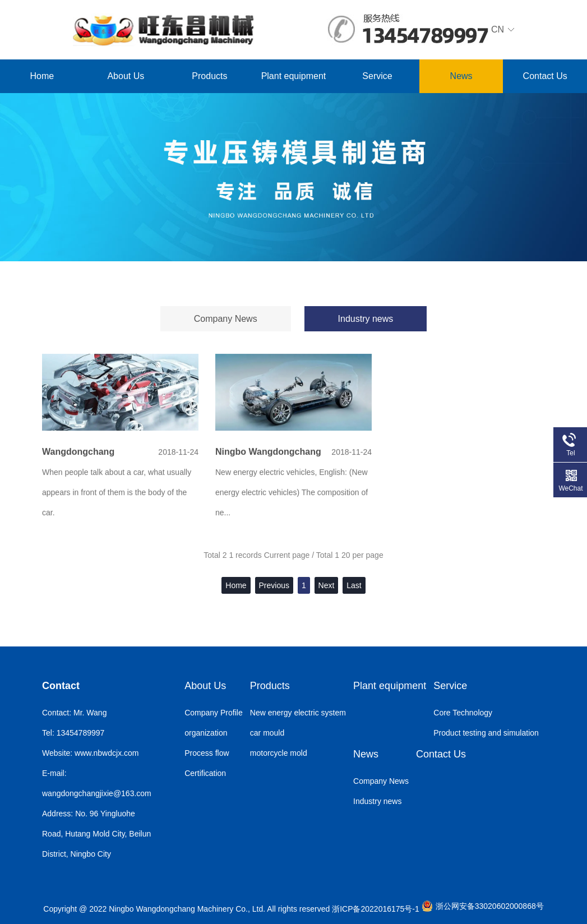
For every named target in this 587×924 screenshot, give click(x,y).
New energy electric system (298, 713)
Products (209, 76)
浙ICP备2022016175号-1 (376, 909)
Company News (226, 319)
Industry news (366, 319)
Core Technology (463, 713)
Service (377, 76)
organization (206, 733)
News (461, 76)
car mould (267, 733)
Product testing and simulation (486, 733)
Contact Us (545, 76)
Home (42, 76)
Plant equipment (294, 76)
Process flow (207, 753)
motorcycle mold (279, 753)
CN (415, 30)
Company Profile (214, 713)
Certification (205, 773)
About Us (126, 76)
